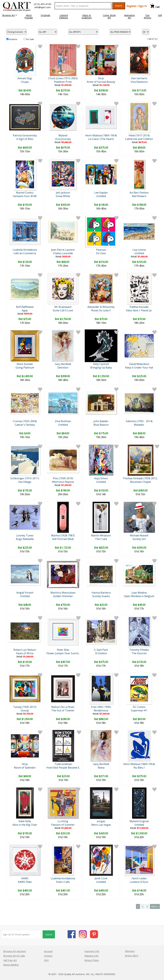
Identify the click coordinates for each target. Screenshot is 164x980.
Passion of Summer (63, 825)
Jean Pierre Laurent (63, 250)
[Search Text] (83, 6)
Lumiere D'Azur (139, 882)
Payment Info (92, 951)
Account (48, 951)
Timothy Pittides (139, 650)
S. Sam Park (101, 650)
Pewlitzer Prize (63, 82)
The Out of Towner (63, 710)
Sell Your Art (10, 960)
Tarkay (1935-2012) (25, 707)
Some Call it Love (63, 310)
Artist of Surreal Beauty (101, 82)
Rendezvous (101, 710)
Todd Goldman (63, 764)
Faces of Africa (25, 653)
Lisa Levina (139, 250)
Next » (155, 906)
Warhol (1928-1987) (63, 535)
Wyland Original (139, 821)
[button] (10, 15)
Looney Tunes (25, 535)
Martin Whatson (101, 535)
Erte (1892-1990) (101, 707)
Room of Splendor (25, 768)
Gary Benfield (63, 364)
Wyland (63, 135)
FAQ (46, 960)
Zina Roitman (63, 421)
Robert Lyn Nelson (25, 650)
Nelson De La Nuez (63, 707)
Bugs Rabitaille (25, 539)
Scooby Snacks (101, 596)
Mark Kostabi (25, 364)
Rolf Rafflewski (25, 307)
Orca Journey (63, 139)
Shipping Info (91, 956)
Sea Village (25, 482)
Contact (48, 956)
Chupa (25, 82)
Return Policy (92, 960)
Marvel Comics (25, 193)
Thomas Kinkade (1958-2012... (140, 478)
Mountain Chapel (140, 482)
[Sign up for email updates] (21, 934)
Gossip (25, 710)
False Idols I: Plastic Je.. (139, 310)
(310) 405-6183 (43, 4)
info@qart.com (43, 7)
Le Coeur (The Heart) (101, 139)
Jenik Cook (101, 878)
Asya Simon (101, 478)
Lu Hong (63, 821)
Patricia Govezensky (25, 135)
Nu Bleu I (139, 768)
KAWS (25, 878)
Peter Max (63, 650)
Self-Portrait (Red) (63, 539)
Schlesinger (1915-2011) (25, 478)
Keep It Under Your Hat (139, 368)
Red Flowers (139, 196)
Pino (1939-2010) (63, 478)
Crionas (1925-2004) (25, 421)
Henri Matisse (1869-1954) (101, 135)
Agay (25, 310)
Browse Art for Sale (14, 956)
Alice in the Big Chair (25, 825)
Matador (139, 425)
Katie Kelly (25, 821)
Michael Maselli (139, 535)
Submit (49, 934)
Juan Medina (139, 593)
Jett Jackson (63, 193)
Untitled (101, 196)
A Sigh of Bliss (25, 139)
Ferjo (101, 78)
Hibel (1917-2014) (139, 135)
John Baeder (101, 421)
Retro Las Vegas (101, 825)
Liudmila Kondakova (25, 250)
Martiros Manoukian (63, 593)
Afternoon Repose (63, 482)
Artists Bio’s (132, 956)
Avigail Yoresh (25, 593)
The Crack (101, 539)
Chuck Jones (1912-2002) (63, 78)
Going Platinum (25, 368)
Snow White (63, 196)
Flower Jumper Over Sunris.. (63, 653)
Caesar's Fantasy (25, 425)
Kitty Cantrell (101, 364)
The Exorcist (139, 653)
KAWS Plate (25, 882)
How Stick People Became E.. (63, 768)
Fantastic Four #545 (25, 196)
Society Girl (139, 539)
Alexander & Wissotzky (101, 307)
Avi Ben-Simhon (139, 193)
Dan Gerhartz (139, 78)
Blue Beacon (101, 425)
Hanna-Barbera (101, 593)
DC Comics (139, 707)
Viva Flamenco (139, 82)
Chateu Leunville (63, 253)
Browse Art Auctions (15, 951)
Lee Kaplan (101, 193)
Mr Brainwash (63, 307)
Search (119, 6)
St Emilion (101, 653)
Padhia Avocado (139, 307)
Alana (101, 768)
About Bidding (11, 965)
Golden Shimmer (63, 596)
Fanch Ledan (139, 878)
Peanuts (101, 250)
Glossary (130, 951)
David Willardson (139, 364)
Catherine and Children (139, 139)
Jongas (101, 821)
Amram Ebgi (25, 78)
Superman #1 (139, 710)
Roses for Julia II (101, 310)
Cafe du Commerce (25, 253)
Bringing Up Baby (101, 368)
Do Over (101, 253)
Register (132, 6)
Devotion (63, 368)
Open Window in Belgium (139, 596)
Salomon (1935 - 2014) (139, 421)
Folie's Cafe (63, 882)
